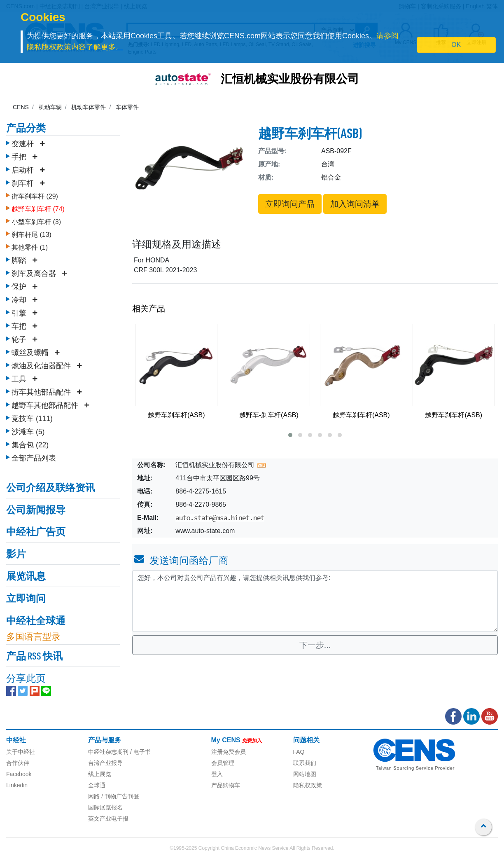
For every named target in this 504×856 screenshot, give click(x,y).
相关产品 (149, 309)
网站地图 (305, 774)
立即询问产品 (290, 204)
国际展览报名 (105, 807)
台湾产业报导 (105, 763)
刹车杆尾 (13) (31, 235)
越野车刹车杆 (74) (38, 209)
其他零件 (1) (30, 247)
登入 (217, 774)
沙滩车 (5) (28, 432)
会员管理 (223, 763)
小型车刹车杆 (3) (36, 222)
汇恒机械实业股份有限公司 (290, 80)
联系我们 (305, 763)
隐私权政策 (308, 785)
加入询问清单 (355, 204)
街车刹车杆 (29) (35, 196)
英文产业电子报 (108, 819)
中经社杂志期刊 (108, 752)
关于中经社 (21, 752)
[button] (290, 435)
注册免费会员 (229, 752)
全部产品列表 (34, 458)
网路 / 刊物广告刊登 (114, 796)
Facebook (19, 774)
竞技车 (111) (32, 419)
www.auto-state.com (205, 531)
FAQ (299, 752)
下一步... (315, 645)
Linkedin (17, 785)
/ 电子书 (140, 752)
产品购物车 (226, 785)
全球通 (97, 785)
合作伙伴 (18, 763)
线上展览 (100, 774)
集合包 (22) (30, 445)
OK (456, 45)
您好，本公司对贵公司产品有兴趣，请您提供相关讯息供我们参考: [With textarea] (315, 601)
